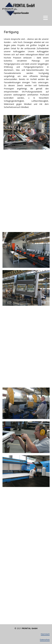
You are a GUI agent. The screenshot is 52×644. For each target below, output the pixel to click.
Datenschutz (45, 640)
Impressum (45, 634)
